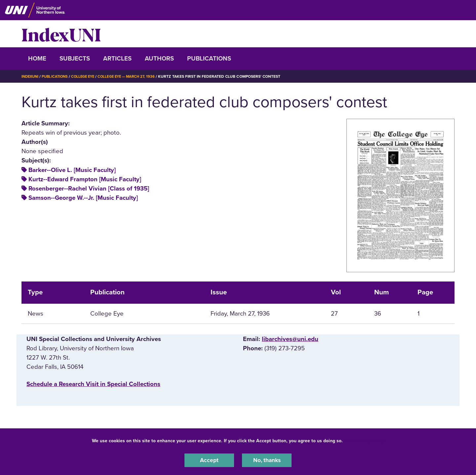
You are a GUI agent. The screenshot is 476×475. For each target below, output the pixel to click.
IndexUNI (61, 34)
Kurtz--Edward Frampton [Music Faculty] (85, 179)
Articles (117, 59)
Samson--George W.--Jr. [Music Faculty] (83, 198)
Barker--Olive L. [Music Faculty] (72, 170)
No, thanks (267, 460)
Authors (159, 59)
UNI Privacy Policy (365, 440)
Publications (209, 59)
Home (37, 59)
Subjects (75, 59)
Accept (209, 460)
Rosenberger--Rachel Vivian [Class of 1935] (89, 189)
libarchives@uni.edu (290, 339)
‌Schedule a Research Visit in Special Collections (93, 384)
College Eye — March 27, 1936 (134, 76)
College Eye (87, 76)
